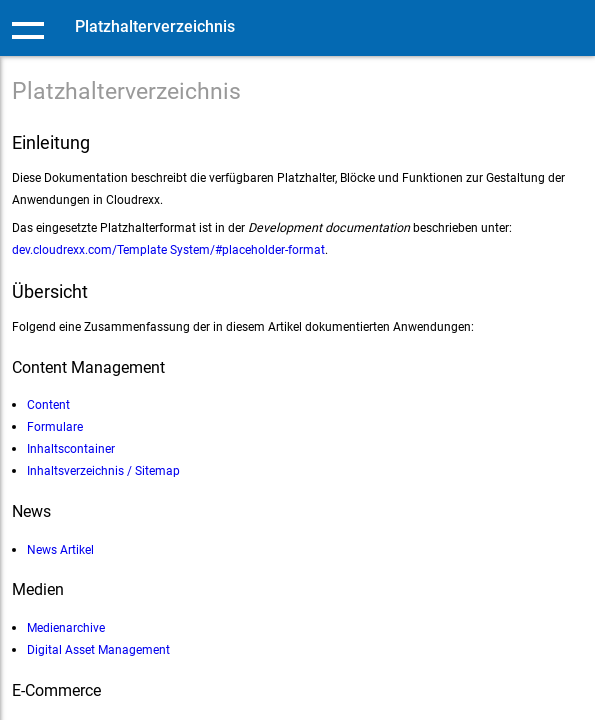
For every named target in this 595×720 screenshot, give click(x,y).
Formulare (55, 426)
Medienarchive (66, 627)
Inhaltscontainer (71, 448)
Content (48, 404)
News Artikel (60, 549)
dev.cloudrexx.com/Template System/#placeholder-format (168, 249)
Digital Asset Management (98, 649)
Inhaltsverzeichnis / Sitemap (103, 470)
